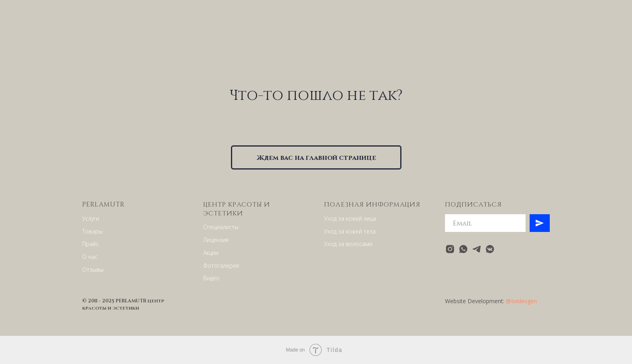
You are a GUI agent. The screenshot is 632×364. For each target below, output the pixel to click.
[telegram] (477, 249)
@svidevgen (521, 301)
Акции (211, 253)
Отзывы (93, 270)
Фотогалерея (221, 266)
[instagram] (450, 249)
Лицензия (216, 240)
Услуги (91, 218)
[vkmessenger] (490, 249)
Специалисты (221, 227)
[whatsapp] (463, 249)
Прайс (90, 244)
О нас (90, 257)
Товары (93, 231)
